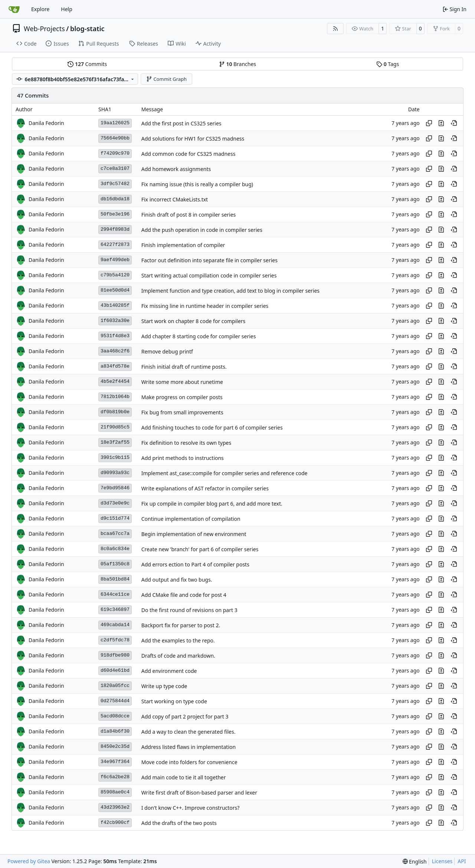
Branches (237, 64)
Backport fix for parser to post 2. (181, 625)
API (462, 861)
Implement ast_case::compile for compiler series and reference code (225, 473)
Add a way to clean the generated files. (189, 732)
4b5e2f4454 (115, 382)
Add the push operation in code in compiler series (202, 230)
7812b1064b (115, 397)
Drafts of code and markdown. (178, 656)
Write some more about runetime (182, 382)
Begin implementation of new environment (194, 534)
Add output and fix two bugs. (177, 580)
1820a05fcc (115, 686)
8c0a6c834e (115, 549)
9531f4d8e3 (115, 336)
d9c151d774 (115, 518)
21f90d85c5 (115, 427)
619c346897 (115, 610)
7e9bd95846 (115, 488)
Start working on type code (174, 701)
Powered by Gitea (29, 861)
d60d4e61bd (115, 670)
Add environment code (169, 671)
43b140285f (115, 305)
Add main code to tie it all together (184, 777)
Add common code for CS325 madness (189, 154)
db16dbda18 (115, 199)
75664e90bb (115, 138)
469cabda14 (115, 625)
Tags (388, 64)
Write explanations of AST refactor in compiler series (205, 488)
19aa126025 (115, 123)
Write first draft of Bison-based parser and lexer (199, 793)
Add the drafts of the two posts (179, 823)
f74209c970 (115, 153)
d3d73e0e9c (115, 503)
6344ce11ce (115, 594)
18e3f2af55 (115, 442)
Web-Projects (44, 29)
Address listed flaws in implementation (189, 747)
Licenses (442, 861)
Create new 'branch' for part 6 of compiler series (200, 549)
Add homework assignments (176, 169)
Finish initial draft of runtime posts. (184, 367)
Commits (87, 64)
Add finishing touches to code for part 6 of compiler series (212, 428)
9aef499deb (115, 260)
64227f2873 (115, 245)
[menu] (415, 862)
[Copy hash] (429, 123)
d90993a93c (115, 473)
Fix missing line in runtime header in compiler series (205, 306)
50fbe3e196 (115, 214)
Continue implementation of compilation (191, 519)
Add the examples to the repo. (178, 640)
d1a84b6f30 (115, 731)
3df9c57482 (115, 184)
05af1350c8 (115, 564)
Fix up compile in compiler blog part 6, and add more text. (212, 504)
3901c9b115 (115, 458)
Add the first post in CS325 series (181, 123)
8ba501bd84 (115, 579)
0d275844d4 (115, 701)
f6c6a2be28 (115, 777)
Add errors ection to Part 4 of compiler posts (195, 564)
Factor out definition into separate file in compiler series (209, 260)
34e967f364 (115, 762)
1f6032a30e (115, 321)
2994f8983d (115, 229)
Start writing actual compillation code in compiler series (209, 275)
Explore (40, 9)
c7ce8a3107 (115, 169)
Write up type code (164, 686)
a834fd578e (115, 366)
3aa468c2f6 (115, 351)
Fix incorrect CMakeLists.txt (175, 199)
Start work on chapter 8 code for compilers (194, 321)
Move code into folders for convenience (189, 762)
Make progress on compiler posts (182, 397)
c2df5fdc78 (115, 640)
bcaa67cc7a (115, 534)
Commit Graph (166, 79)
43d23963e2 (115, 807)
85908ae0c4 (115, 792)
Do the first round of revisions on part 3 (189, 610)
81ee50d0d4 (115, 290)
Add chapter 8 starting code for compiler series (199, 336)
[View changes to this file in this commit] (441, 123)
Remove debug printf (167, 351)
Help (67, 9)
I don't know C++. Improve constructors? (191, 808)
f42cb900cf (115, 823)
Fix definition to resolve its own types (186, 443)
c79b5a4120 (115, 275)
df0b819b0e (115, 412)
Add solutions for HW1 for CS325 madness (193, 139)
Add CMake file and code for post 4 (184, 595)
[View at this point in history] (454, 123)
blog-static (87, 29)
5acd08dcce (115, 716)
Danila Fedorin (46, 123)
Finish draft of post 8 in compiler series (189, 215)
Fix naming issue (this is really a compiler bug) (197, 184)
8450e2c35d (115, 747)
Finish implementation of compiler (183, 245)
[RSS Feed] (335, 29)
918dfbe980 (115, 655)
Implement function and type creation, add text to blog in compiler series (230, 291)
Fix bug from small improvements (182, 412)
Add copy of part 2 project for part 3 (185, 716)
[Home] (14, 9)
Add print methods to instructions (183, 458)
